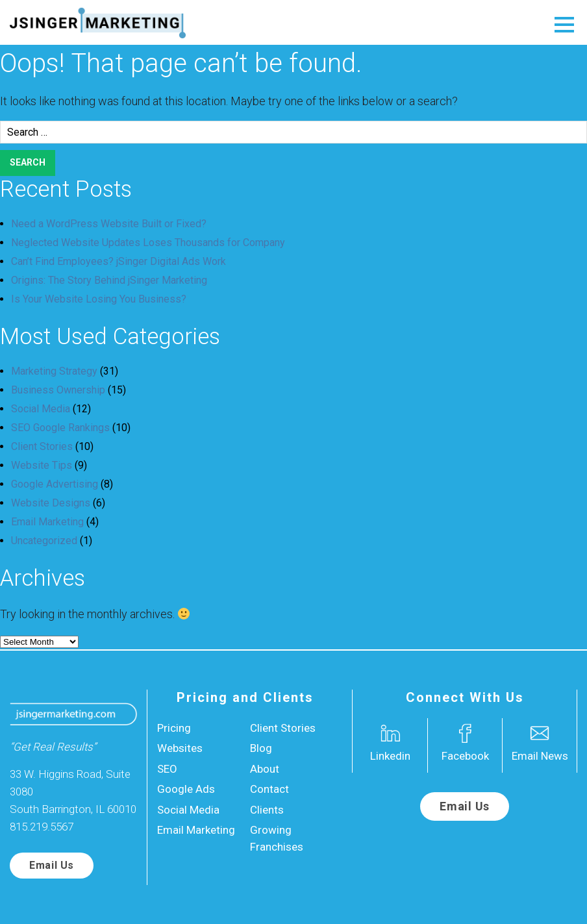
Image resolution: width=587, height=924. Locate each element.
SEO (167, 769)
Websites (180, 748)
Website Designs (51, 503)
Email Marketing (47, 522)
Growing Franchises (277, 838)
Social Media (41, 409)
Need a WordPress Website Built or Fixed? (109, 224)
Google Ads (186, 789)
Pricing (174, 728)
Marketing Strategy (54, 371)
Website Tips (42, 465)
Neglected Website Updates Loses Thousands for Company (148, 243)
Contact (269, 789)
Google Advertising (55, 484)
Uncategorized (44, 541)
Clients (267, 810)
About (265, 769)
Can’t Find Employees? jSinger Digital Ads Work (119, 261)
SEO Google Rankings (60, 428)
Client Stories (42, 446)
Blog (261, 748)
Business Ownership (58, 390)
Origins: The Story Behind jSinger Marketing (109, 280)
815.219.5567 (42, 827)
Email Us (52, 865)
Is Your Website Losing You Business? (99, 299)
